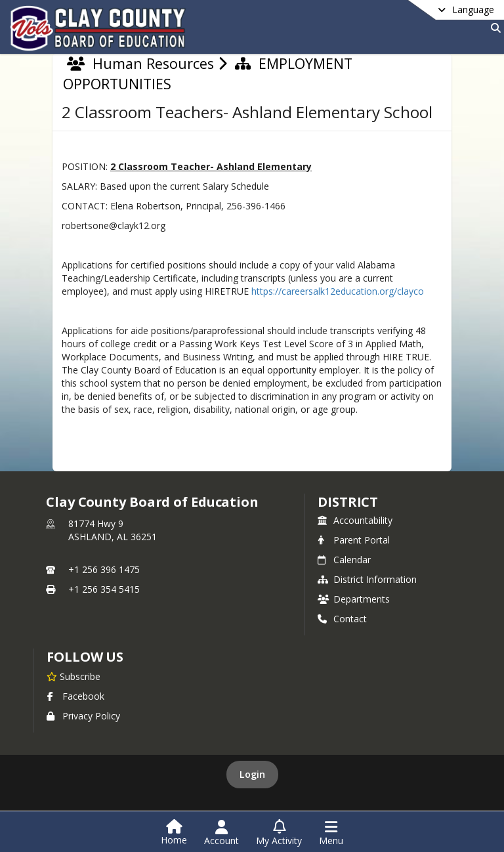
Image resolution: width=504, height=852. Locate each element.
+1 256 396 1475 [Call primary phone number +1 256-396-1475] (104, 569)
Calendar (344, 560)
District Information (367, 579)
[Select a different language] (433, 10)
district (348, 502)
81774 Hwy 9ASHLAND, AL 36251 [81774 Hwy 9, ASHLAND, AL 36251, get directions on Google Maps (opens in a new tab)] (113, 530)
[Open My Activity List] (279, 833)
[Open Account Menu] (221, 833)
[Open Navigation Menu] (331, 833)
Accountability (355, 520)
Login (252, 774)
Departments (354, 599)
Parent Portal (354, 540)
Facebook (75, 696)
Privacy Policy (83, 716)
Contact (342, 619)
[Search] (493, 28)
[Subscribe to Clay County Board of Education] (73, 676)
